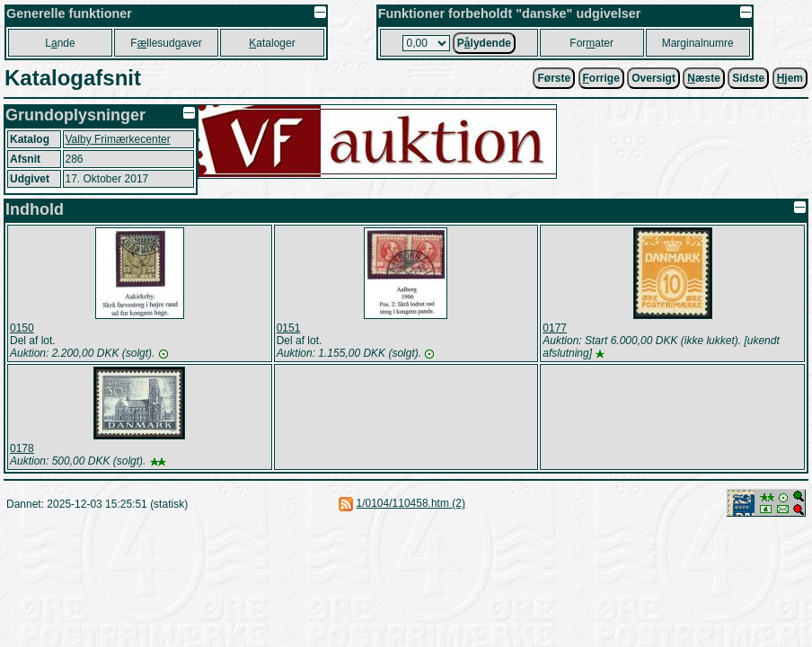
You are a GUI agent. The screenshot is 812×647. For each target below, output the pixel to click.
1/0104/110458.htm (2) (411, 503)
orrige (601, 78)
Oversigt (653, 78)
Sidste (748, 78)
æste (704, 78)
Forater (591, 43)
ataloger (272, 43)
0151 (289, 328)
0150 (22, 328)
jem (790, 78)
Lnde (60, 43)
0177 (555, 328)
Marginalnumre (698, 43)
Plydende (484, 43)
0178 (22, 448)
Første (554, 78)
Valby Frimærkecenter (118, 139)
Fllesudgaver (166, 43)
